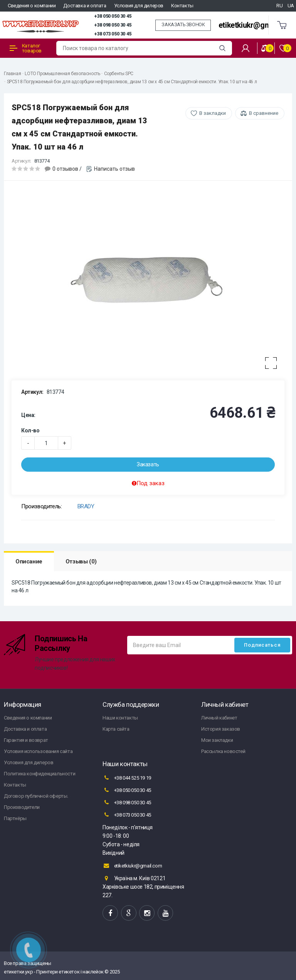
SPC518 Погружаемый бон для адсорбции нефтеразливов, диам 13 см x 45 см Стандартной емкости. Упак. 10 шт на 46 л (132, 82)
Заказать (148, 464)
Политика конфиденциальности (40, 774)
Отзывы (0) (81, 561)
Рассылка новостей (223, 751)
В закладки (213, 113)
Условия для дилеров (139, 6)
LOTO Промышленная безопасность (62, 74)
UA (291, 6)
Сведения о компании (32, 6)
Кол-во (30, 430)
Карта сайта (116, 729)
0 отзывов (65, 169)
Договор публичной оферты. (36, 796)
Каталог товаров (26, 48)
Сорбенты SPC (119, 74)
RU (279, 6)
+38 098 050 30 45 (113, 25)
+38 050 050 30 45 (113, 16)
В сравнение (264, 113)
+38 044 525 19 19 (127, 778)
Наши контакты (120, 718)
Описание (29, 561)
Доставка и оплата (85, 6)
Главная (12, 74)
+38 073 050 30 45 (113, 34)
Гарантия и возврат (26, 740)
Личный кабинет (219, 718)
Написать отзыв (114, 169)
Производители (22, 807)
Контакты (182, 6)
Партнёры (15, 818)
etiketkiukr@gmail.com (257, 25)
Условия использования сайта (38, 751)
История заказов (221, 729)
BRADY (86, 506)
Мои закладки (217, 740)
